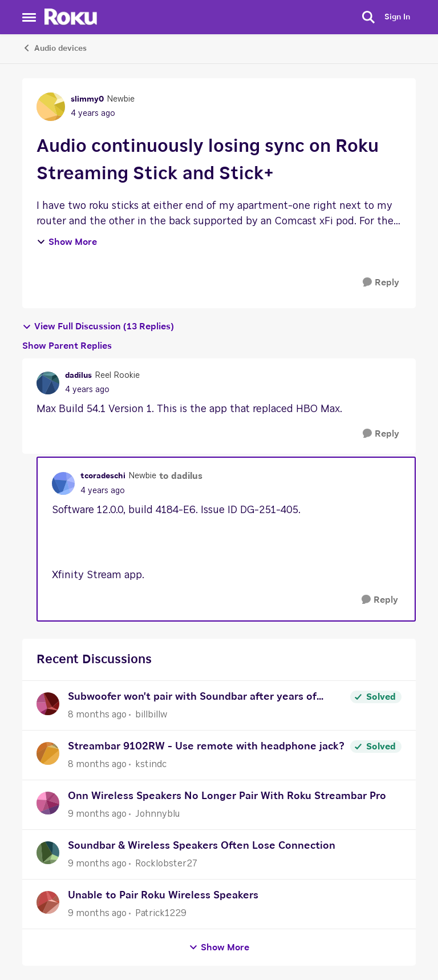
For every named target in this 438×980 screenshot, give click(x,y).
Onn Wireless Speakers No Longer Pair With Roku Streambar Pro (227, 796)
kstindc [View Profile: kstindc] (151, 764)
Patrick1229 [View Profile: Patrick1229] (161, 913)
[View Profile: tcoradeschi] (63, 483)
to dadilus (181, 476)
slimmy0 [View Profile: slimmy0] (87, 99)
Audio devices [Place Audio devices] (54, 48)
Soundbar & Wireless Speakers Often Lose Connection (202, 846)
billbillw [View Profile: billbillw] (151, 715)
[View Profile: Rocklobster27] (48, 853)
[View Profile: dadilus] (48, 383)
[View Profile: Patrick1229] (48, 902)
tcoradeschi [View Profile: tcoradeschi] (103, 476)
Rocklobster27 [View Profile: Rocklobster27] (166, 864)
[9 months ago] (97, 814)
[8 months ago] (97, 715)
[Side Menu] (29, 17)
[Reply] (381, 283)
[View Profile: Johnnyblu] (48, 803)
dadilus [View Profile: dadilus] (78, 376)
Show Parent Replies (67, 346)
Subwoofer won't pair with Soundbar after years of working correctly (192, 698)
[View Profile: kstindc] (48, 753)
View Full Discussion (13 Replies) (98, 327)
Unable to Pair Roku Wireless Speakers (163, 896)
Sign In (397, 17)
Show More (67, 242)
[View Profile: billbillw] (48, 704)
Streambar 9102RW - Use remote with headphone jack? (206, 747)
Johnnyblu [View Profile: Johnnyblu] (157, 814)
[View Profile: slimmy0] (51, 107)
